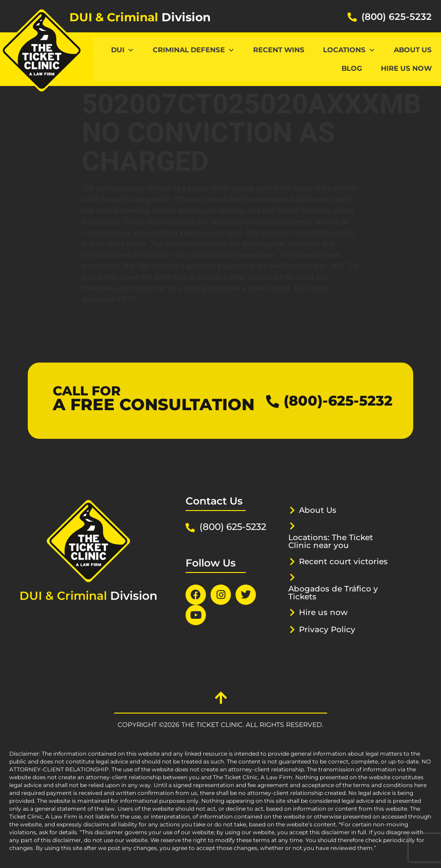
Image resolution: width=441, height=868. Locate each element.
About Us (413, 50)
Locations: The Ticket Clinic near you (331, 541)
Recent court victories (343, 561)
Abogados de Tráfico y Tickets (333, 593)
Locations (349, 50)
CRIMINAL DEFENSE (194, 50)
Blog (352, 68)
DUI (123, 50)
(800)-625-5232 (338, 401)
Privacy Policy (327, 629)
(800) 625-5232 (397, 17)
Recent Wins (279, 50)
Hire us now (406, 68)
